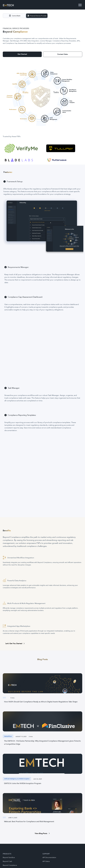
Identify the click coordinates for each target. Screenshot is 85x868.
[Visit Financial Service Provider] (37, 16)
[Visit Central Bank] (15, 16)
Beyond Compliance (10, 865)
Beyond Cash (7, 861)
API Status (46, 861)
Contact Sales (63, 54)
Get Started (22, 54)
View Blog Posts (43, 833)
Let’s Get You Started (15, 643)
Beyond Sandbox (9, 857)
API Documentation (49, 857)
